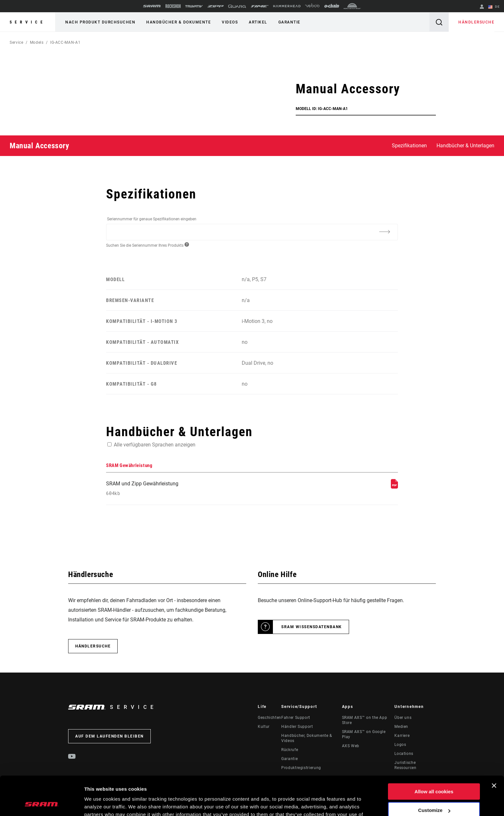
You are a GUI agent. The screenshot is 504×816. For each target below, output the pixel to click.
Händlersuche (476, 22)
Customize (434, 774)
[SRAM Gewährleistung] (394, 487)
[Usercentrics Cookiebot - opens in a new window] (42, 803)
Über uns (403, 718)
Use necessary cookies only (434, 793)
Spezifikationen (409, 146)
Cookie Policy (156, 786)
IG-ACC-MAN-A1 (65, 42)
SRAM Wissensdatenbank (312, 627)
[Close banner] (494, 749)
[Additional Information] (384, 232)
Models (37, 42)
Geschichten (270, 718)
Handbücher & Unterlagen (465, 146)
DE (494, 7)
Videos (230, 22)
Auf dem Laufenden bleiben (109, 736)
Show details (99, 803)
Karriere (402, 736)
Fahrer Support (296, 718)
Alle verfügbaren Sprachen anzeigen (155, 445)
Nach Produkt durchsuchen (100, 22)
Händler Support (297, 727)
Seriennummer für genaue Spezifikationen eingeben (152, 219)
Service (28, 22)
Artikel (258, 22)
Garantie (289, 22)
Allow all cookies (434, 755)
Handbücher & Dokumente (179, 22)
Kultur (264, 727)
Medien (401, 727)
